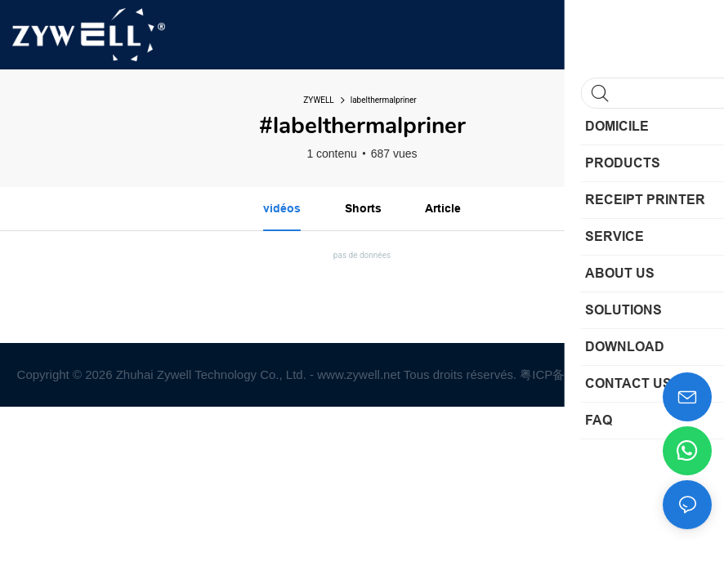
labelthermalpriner (384, 100)
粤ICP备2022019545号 (584, 374)
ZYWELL (318, 100)
